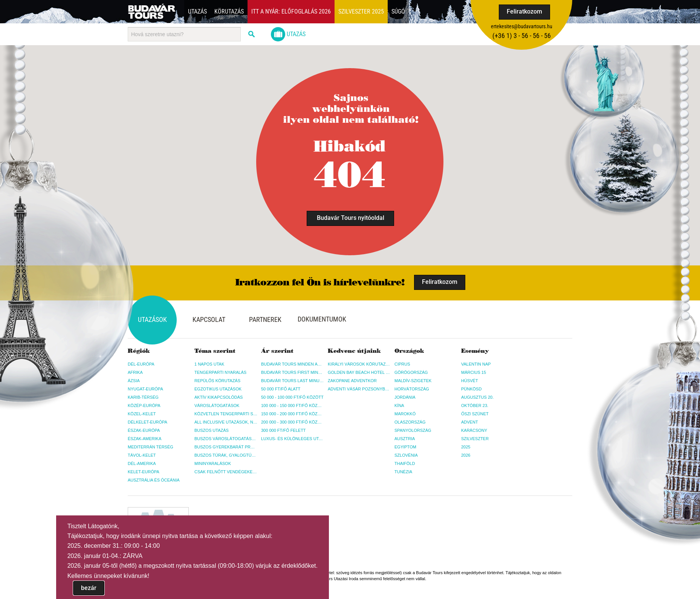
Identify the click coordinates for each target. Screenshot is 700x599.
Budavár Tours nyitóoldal (351, 218)
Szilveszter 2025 (361, 11)
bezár (89, 588)
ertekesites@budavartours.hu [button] (522, 26)
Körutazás (229, 11)
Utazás (197, 11)
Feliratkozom (524, 11)
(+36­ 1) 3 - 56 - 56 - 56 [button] (522, 36)
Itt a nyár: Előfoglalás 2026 (291, 11)
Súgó (398, 11)
